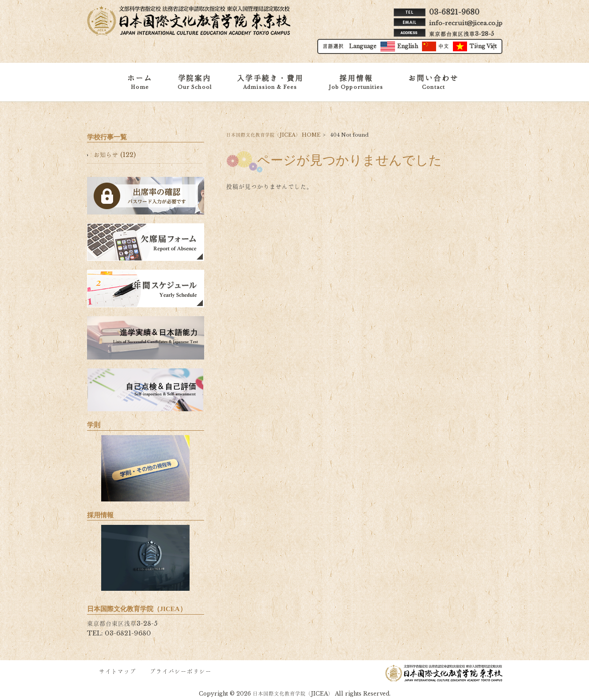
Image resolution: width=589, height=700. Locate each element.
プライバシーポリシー (181, 671)
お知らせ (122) (115, 155)
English (399, 47)
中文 (435, 47)
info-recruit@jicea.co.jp (466, 23)
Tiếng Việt (475, 47)
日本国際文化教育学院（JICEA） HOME (273, 135)
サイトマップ (118, 671)
